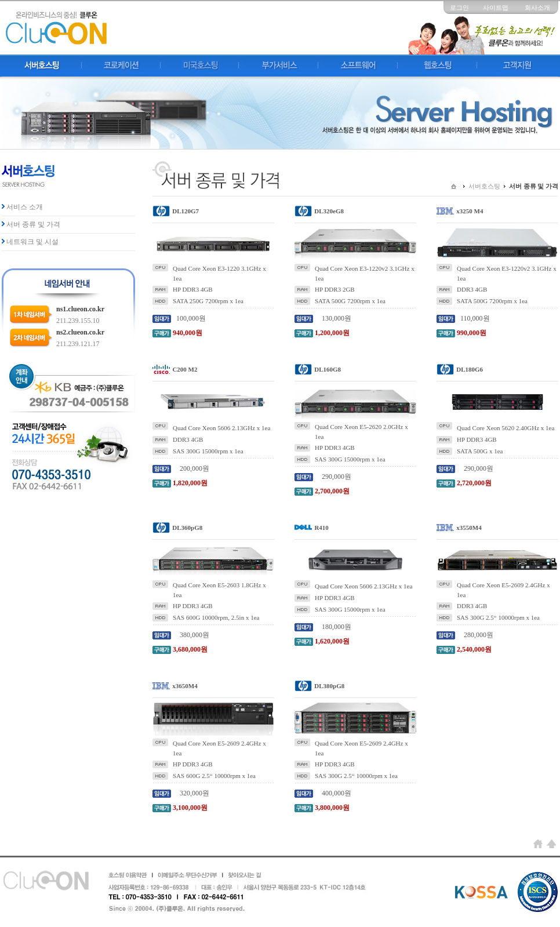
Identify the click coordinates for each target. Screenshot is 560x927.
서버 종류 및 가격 (33, 224)
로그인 (459, 8)
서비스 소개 (25, 207)
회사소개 (537, 8)
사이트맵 (496, 8)
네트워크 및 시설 (32, 242)
